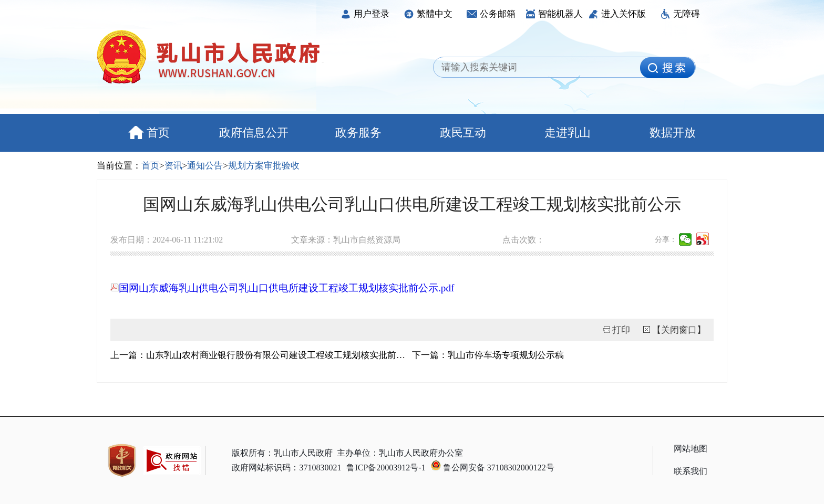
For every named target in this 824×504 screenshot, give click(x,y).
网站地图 (691, 449)
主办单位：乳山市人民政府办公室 (400, 453)
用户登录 (365, 14)
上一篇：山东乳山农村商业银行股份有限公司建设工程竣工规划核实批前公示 (261, 355)
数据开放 (673, 133)
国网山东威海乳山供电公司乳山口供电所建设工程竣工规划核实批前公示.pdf (282, 288)
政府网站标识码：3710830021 (286, 468)
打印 (621, 330)
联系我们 (691, 471)
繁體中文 (428, 14)
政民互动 (463, 133)
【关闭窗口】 (679, 330)
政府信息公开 (254, 133)
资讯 (173, 166)
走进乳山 (568, 133)
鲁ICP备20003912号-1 (386, 468)
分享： (666, 240)
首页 (149, 133)
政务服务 (358, 133)
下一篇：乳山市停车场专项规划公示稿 (488, 355)
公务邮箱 (491, 14)
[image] (667, 68)
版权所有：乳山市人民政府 (282, 453)
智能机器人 (554, 14)
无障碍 (680, 14)
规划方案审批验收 (264, 166)
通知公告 (205, 166)
